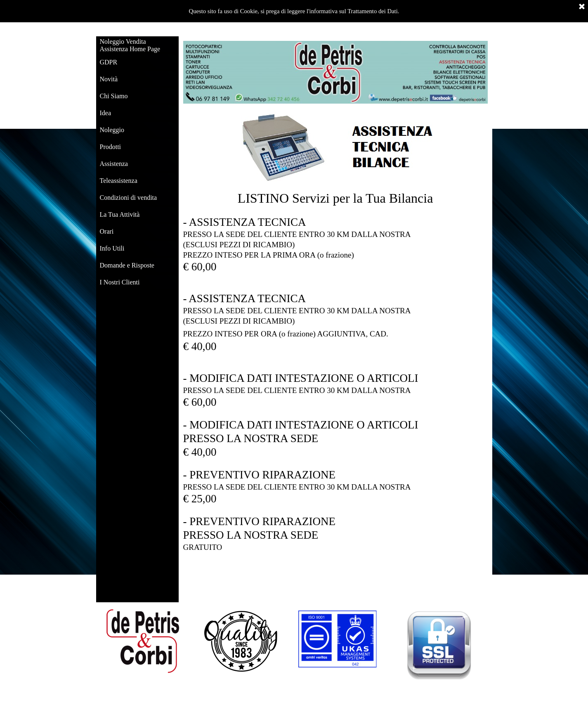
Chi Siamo (114, 96)
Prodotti (111, 147)
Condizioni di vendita (129, 198)
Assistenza (114, 164)
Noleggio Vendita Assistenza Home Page (130, 45)
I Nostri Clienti (120, 282)
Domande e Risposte (127, 265)
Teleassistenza (119, 181)
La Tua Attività (120, 214)
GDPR (109, 62)
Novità (109, 79)
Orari (107, 231)
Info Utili (112, 248)
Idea (106, 113)
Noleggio (112, 130)
